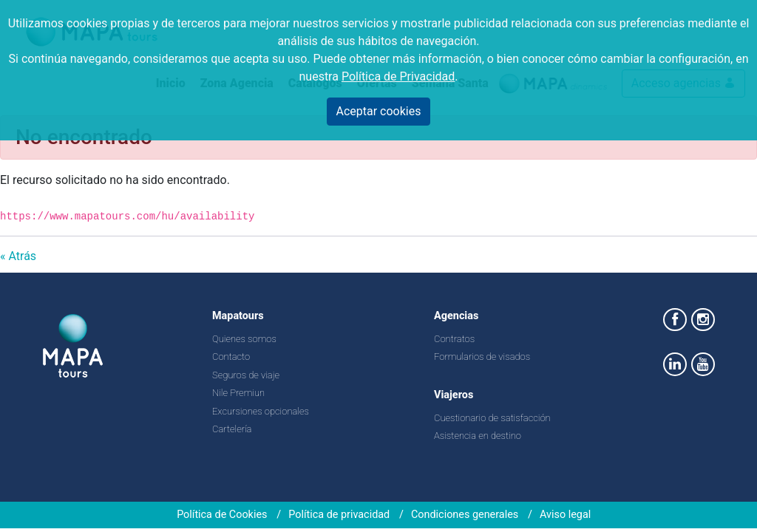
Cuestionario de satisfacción (492, 418)
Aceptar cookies (379, 111)
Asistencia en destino (478, 436)
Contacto (231, 357)
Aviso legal (565, 515)
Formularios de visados (482, 357)
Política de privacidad (339, 515)
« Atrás (18, 256)
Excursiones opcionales (261, 411)
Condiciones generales (465, 515)
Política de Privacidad (398, 76)
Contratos (454, 339)
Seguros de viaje (246, 375)
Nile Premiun (238, 393)
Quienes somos (244, 339)
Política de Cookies (222, 515)
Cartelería (232, 429)
